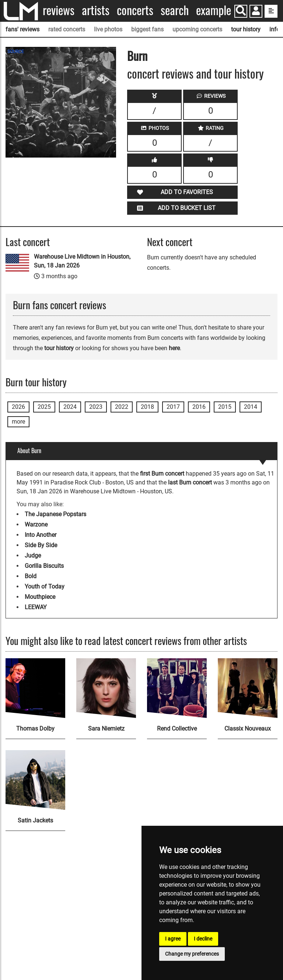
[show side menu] (271, 11)
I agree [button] (173, 939)
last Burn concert (190, 482)
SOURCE (16, 52)
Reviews (59, 10)
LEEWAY (36, 607)
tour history (246, 29)
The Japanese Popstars (55, 514)
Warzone (36, 524)
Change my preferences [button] (192, 954)
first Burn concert (162, 474)
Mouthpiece (40, 597)
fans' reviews (22, 29)
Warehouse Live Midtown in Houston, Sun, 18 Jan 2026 (82, 261)
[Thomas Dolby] (35, 688)
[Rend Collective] (177, 688)
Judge (33, 555)
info (275, 29)
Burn (137, 56)
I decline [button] (203, 939)
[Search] (241, 11)
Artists (96, 10)
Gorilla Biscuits (44, 566)
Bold (31, 576)
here (174, 348)
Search (175, 10)
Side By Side (41, 545)
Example (214, 10)
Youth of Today (45, 586)
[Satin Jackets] (35, 780)
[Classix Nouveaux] (248, 688)
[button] (256, 12)
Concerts (135, 10)
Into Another (41, 535)
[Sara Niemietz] (106, 688)
